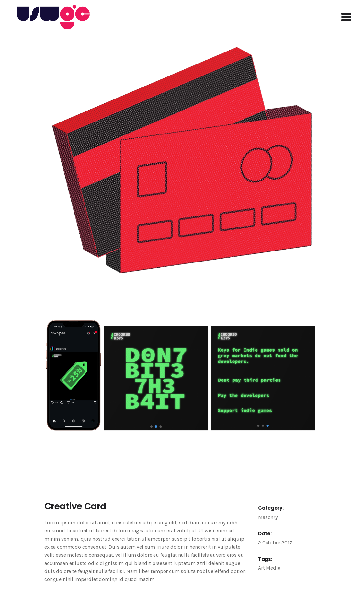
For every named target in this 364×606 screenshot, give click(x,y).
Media (273, 568)
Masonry (268, 517)
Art (262, 568)
